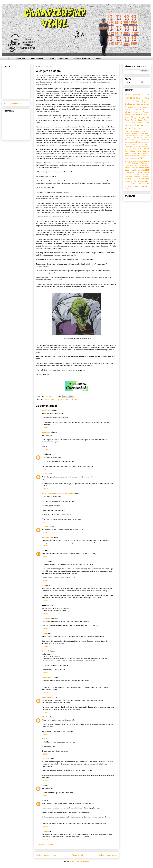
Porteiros (135, 168)
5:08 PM (45, 629)
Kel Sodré (45, 759)
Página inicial (77, 855)
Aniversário (129, 107)
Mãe (144, 146)
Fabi (43, 454)
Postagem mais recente (46, 855)
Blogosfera (144, 118)
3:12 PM (45, 614)
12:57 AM (45, 840)
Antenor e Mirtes (131, 110)
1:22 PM (45, 546)
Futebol (136, 135)
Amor (147, 105)
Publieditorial (144, 167)
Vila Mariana (142, 186)
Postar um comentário (47, 844)
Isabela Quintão (48, 677)
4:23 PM (45, 734)
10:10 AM (45, 646)
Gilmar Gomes (47, 697)
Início (9, 58)
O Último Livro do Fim (132, 161)
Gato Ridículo (138, 138)
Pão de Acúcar (134, 163)
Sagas (146, 172)
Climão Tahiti (47, 410)
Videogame (128, 186)
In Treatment (144, 140)
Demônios (128, 131)
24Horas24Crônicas (133, 95)
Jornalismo (145, 144)
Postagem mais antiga (107, 855)
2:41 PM (45, 780)
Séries (127, 175)
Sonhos (137, 177)
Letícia (44, 831)
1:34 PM (45, 557)
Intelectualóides (130, 142)
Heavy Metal (131, 140)
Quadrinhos (129, 170)
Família (141, 133)
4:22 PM (45, 712)
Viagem (142, 181)
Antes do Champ (49, 400)
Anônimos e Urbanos (142, 107)
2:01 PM (45, 581)
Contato (98, 58)
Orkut (141, 161)
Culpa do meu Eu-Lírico (64, 400)
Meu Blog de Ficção (81, 58)
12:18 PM (45, 469)
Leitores (129, 146)
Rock (140, 172)
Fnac (147, 133)
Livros (51, 58)
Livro (135, 146)
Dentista (136, 131)
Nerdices (128, 155)
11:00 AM (45, 673)
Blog (133, 117)
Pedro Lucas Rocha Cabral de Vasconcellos (58, 494)
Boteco (134, 120)
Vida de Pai (143, 184)
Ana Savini (46, 474)
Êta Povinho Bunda (137, 132)
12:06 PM (45, 427)
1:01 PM (45, 533)
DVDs (143, 131)
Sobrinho (128, 177)
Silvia (44, 585)
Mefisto (141, 149)
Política (127, 166)
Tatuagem (146, 177)
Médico (135, 149)
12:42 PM (45, 522)
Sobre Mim (21, 58)
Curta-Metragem (144, 129)
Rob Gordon (46, 432)
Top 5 (136, 181)
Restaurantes (139, 170)
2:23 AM (45, 796)
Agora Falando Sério (137, 103)
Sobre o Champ (37, 58)
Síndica (146, 175)
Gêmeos (146, 138)
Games (147, 136)
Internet (140, 142)
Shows (136, 175)
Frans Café (129, 136)
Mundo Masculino (133, 153)
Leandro (45, 634)
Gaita (141, 136)
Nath (43, 739)
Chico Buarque (130, 123)
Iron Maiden (131, 144)
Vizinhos (128, 188)
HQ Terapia (64, 58)
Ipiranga (147, 142)
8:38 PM (45, 754)
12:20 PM (45, 489)
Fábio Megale (47, 527)
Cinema (139, 122)
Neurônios (136, 156)
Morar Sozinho (143, 151)
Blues (127, 120)
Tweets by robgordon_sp (13, 103)
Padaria (146, 161)
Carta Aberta (144, 120)
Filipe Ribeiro (47, 618)
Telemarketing (144, 179)
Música (146, 153)
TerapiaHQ (129, 181)
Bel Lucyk (45, 651)
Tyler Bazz (45, 717)
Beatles (128, 114)
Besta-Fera (137, 114)
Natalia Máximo (47, 538)
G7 (43, 800)
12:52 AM (45, 693)
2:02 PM (45, 601)
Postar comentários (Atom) (80, 861)
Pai (126, 163)
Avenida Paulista (142, 112)
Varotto (44, 561)
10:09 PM (45, 827)
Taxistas (128, 179)
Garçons (128, 138)
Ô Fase (76, 400)
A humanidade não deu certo (137, 98)
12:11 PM (45, 449)
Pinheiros (145, 163)
